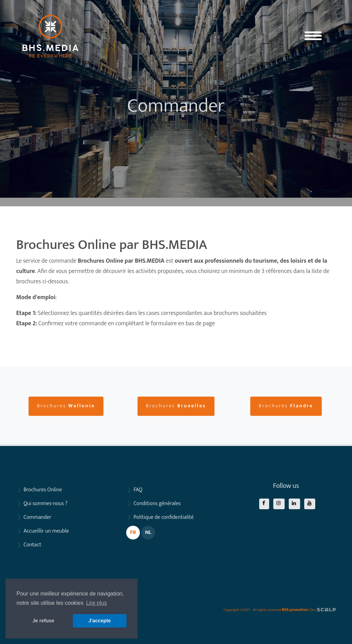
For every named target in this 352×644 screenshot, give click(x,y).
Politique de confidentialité (163, 517)
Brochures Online (43, 490)
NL (148, 532)
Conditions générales (157, 504)
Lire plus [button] (96, 603)
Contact (32, 545)
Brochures (66, 423)
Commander (37, 517)
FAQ (138, 490)
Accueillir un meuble (46, 531)
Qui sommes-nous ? (45, 504)
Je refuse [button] (43, 621)
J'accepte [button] (100, 621)
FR (133, 532)
